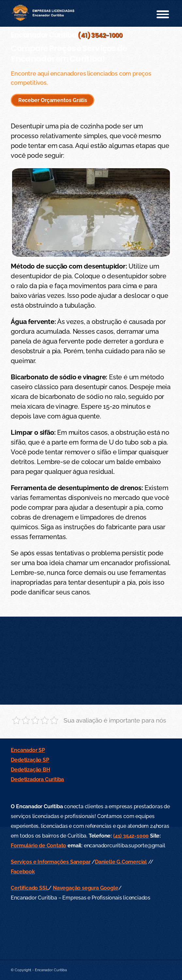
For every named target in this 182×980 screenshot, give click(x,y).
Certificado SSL (30, 888)
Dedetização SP (30, 760)
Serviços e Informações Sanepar (51, 862)
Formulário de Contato (38, 846)
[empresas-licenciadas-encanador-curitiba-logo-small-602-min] (75, 13)
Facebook (23, 872)
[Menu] (159, 13)
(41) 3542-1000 (100, 35)
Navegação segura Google (85, 888)
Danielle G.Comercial (121, 862)
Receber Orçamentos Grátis (53, 100)
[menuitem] (159, 13)
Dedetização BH (30, 770)
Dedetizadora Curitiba (37, 779)
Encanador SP (28, 750)
